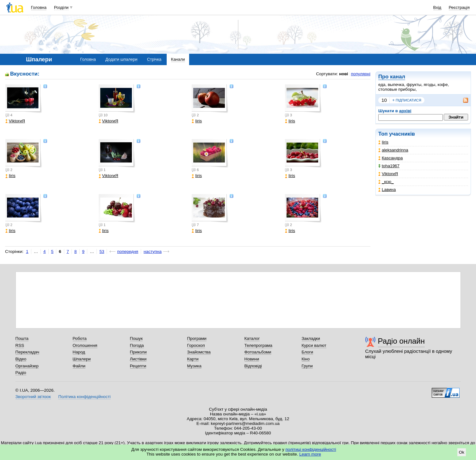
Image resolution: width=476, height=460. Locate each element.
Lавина (387, 190)
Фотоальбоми (258, 352)
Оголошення (85, 345)
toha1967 (389, 166)
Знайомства (199, 352)
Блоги (308, 352)
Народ (79, 352)
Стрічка (154, 59)
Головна (39, 7)
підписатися (407, 100)
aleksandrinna (393, 150)
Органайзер (27, 366)
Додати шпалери (121, 59)
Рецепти (138, 366)
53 (102, 251)
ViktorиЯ (388, 174)
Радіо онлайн (402, 341)
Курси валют (314, 345)
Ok (462, 452)
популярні (361, 74)
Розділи (61, 7)
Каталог (252, 338)
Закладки (311, 338)
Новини (252, 359)
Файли (79, 366)
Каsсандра (390, 158)
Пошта (22, 338)
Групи (307, 366)
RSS (20, 345)
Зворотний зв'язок (33, 397)
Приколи (138, 352)
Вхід (437, 7)
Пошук (136, 338)
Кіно (306, 359)
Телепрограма (259, 345)
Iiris (383, 142)
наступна (153, 251)
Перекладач (27, 352)
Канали (178, 59)
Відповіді (253, 366)
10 (384, 100)
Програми (197, 338)
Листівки (138, 359)
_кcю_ (386, 182)
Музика (194, 366)
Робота (80, 338)
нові (343, 74)
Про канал (392, 77)
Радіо (21, 373)
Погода (137, 345)
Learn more (310, 454)
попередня (128, 251)
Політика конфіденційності (84, 397)
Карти (193, 359)
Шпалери (82, 359)
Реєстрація (459, 7)
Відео (21, 359)
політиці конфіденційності (311, 449)
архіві (405, 111)
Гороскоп (196, 345)
